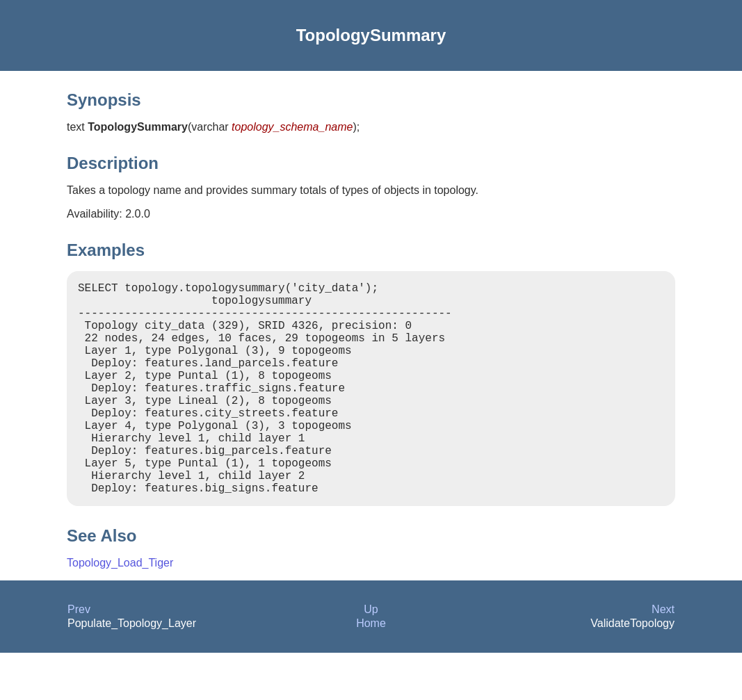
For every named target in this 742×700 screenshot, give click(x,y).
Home (371, 670)
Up (371, 657)
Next (663, 657)
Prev (79, 657)
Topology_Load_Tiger (120, 610)
